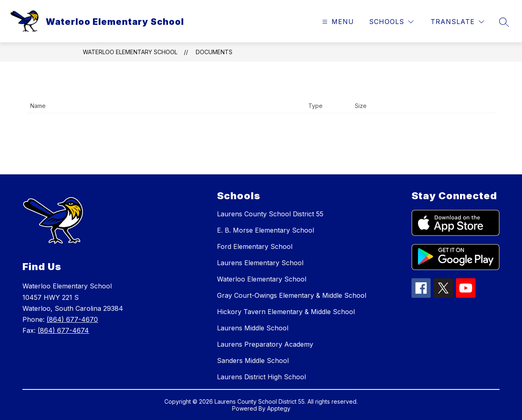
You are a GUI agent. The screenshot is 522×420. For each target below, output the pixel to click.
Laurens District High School (261, 377)
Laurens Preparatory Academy (265, 344)
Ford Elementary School (255, 246)
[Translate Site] (457, 22)
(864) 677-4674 (63, 330)
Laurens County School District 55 (270, 214)
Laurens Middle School (253, 328)
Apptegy (279, 408)
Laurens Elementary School (260, 263)
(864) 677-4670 (72, 319)
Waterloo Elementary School (130, 52)
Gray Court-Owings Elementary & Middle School (292, 295)
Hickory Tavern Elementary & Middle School (286, 312)
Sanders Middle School (253, 361)
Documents (214, 52)
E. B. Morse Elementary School (265, 230)
